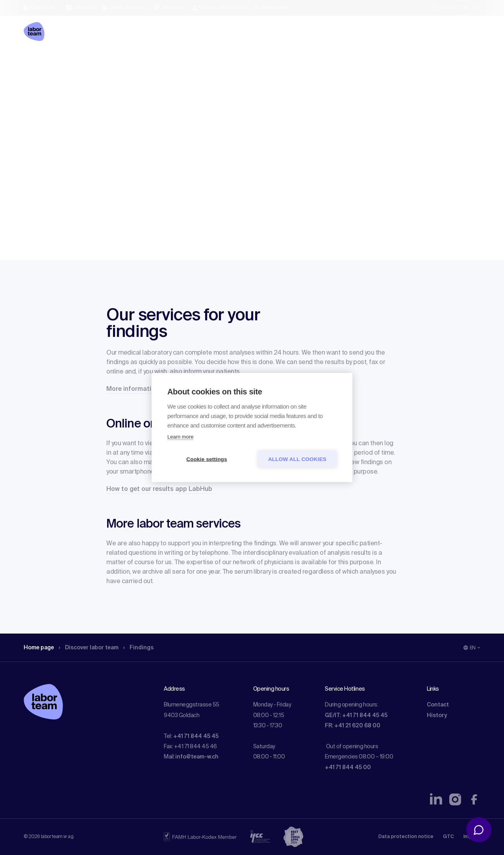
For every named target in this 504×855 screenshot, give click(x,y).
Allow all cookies (297, 459)
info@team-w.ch (197, 757)
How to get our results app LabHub (160, 489)
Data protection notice (406, 837)
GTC (448, 837)
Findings (138, 648)
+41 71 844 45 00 (348, 768)
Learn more (180, 437)
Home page (39, 648)
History (437, 716)
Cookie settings (207, 459)
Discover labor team (89, 648)
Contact (438, 705)
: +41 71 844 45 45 (195, 736)
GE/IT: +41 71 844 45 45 (356, 716)
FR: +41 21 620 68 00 (353, 726)
